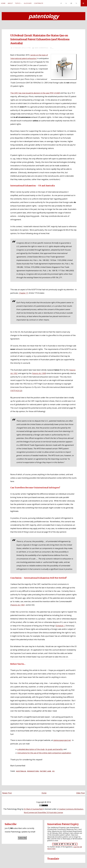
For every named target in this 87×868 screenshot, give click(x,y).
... (53, 48)
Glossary (28, 3)
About (10, 3)
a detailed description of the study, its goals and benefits (40, 749)
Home (3, 3)
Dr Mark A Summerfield (33, 809)
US (53, 771)
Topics (18, 3)
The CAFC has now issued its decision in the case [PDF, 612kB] (35, 93)
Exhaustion (33, 771)
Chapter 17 (23, 293)
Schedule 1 (60, 626)
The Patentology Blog (12, 809)
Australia (21, 771)
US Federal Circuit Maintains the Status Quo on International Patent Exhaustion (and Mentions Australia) (40, 39)
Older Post (80, 793)
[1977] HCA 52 (16, 391)
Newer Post (7, 793)
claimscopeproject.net (62, 740)
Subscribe (22, 838)
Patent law (45, 771)
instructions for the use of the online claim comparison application (44, 753)
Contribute (39, 3)
